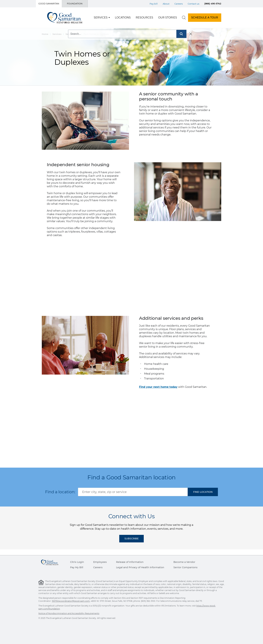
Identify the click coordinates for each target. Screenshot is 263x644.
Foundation (75, 4)
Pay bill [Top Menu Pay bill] (154, 4)
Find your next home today (158, 387)
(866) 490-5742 (213, 4)
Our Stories (168, 18)
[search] (184, 18)
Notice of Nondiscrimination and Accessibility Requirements (69, 613)
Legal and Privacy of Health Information (140, 567)
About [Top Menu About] (166, 4)
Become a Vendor (184, 562)
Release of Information (130, 562)
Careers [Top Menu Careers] (179, 4)
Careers (98, 567)
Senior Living (72, 34)
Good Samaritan (49, 4)
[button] (203, 492)
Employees (100, 562)
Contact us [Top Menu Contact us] (193, 4)
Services (101, 18)
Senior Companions (185, 567)
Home (45, 34)
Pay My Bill (77, 567)
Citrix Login (77, 562)
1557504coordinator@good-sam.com (71, 601)
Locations (123, 18)
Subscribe (131, 539)
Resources (144, 18)
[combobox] (133, 492)
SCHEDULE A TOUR (205, 18)
